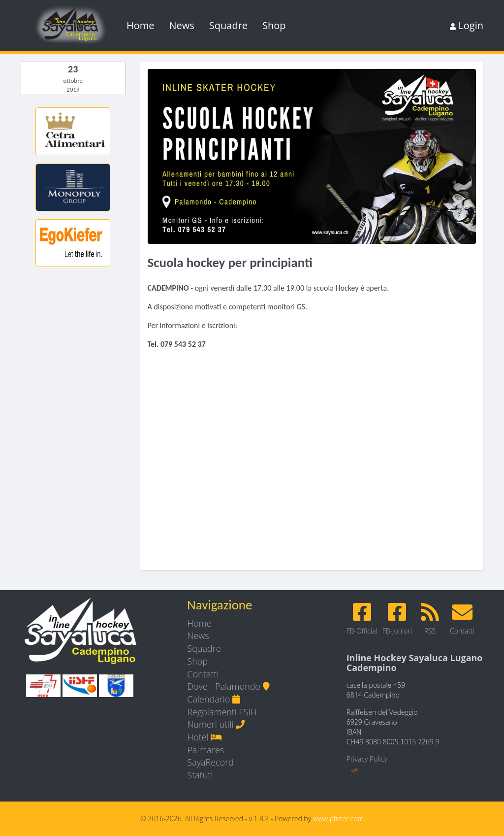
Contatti (203, 674)
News (182, 25)
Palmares (205, 750)
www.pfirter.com (338, 819)
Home (141, 25)
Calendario (214, 699)
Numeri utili (216, 724)
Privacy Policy (367, 759)
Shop (274, 25)
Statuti (200, 775)
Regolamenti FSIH (222, 712)
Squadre (228, 25)
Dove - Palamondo (228, 686)
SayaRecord (210, 762)
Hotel (205, 737)
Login (467, 25)
